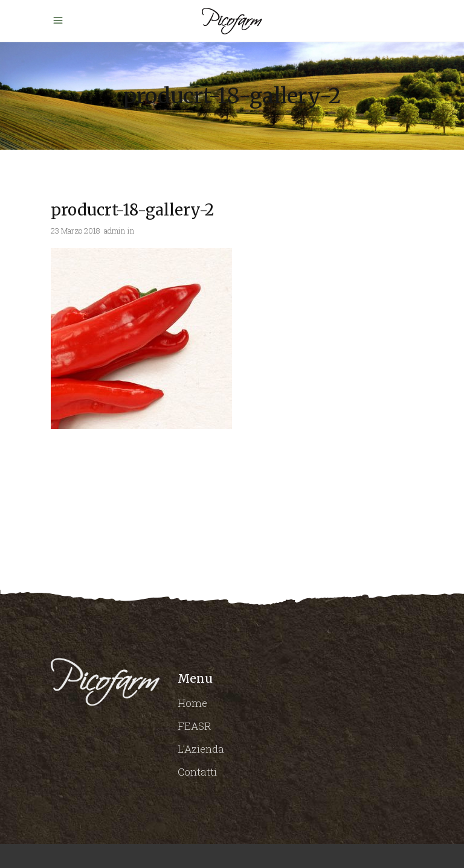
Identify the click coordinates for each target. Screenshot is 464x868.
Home (192, 703)
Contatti (197, 772)
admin (114, 231)
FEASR (195, 726)
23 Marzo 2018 (76, 231)
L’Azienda (201, 749)
